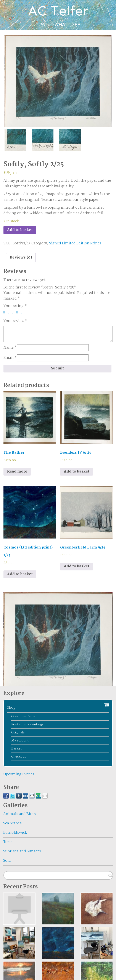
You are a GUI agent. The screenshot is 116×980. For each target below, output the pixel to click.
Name (10, 348)
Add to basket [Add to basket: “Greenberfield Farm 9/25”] (77, 566)
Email (10, 358)
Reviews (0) (21, 258)
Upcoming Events (19, 774)
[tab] (21, 258)
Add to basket (20, 230)
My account (20, 741)
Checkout (19, 757)
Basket (16, 749)
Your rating (15, 306)
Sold (7, 861)
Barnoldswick (15, 833)
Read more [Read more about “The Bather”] (17, 472)
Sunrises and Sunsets (22, 851)
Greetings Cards (23, 716)
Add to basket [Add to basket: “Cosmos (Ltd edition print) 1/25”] (20, 574)
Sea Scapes (12, 823)
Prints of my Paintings (27, 725)
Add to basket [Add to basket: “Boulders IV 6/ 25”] (77, 472)
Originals (18, 733)
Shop (11, 708)
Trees (8, 842)
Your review (15, 321)
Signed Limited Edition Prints (75, 243)
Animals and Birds (19, 814)
